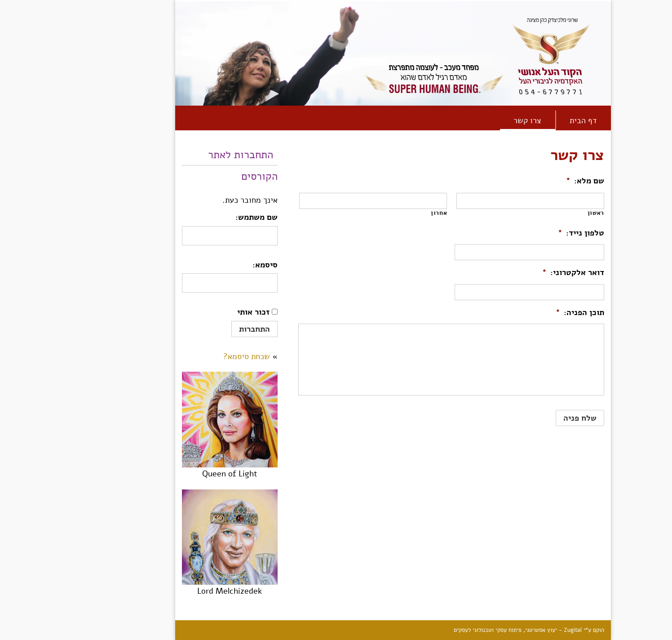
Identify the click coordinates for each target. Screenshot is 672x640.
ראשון (539, 213)
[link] (660, 57)
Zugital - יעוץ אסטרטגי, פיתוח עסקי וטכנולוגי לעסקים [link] (461, 630)
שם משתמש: (199, 217)
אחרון (382, 213)
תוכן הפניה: (523, 313)
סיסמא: (208, 265)
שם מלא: (528, 181)
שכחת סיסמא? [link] (190, 356)
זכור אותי (196, 312)
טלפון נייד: (524, 233)
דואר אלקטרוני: (516, 273)
